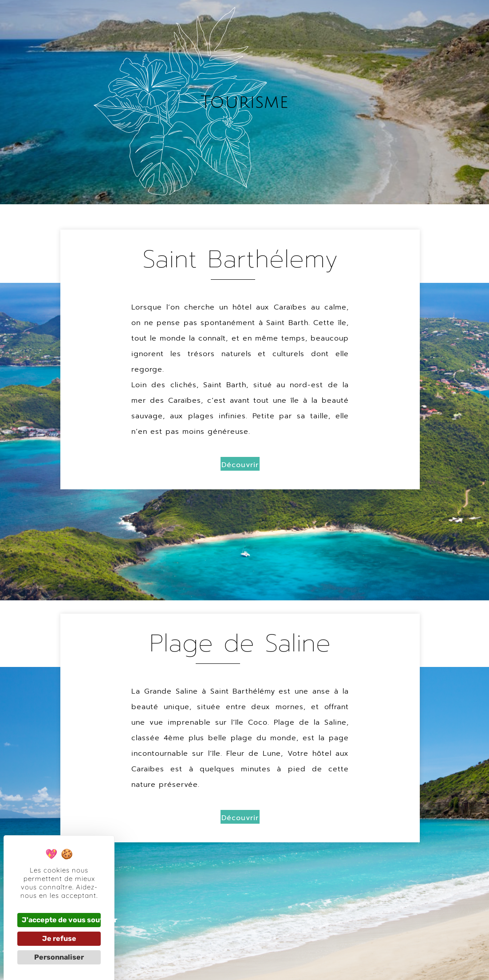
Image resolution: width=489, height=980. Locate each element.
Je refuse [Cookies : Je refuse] (59, 938)
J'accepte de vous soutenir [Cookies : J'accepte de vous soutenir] (61, 920)
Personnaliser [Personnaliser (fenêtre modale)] (59, 957)
